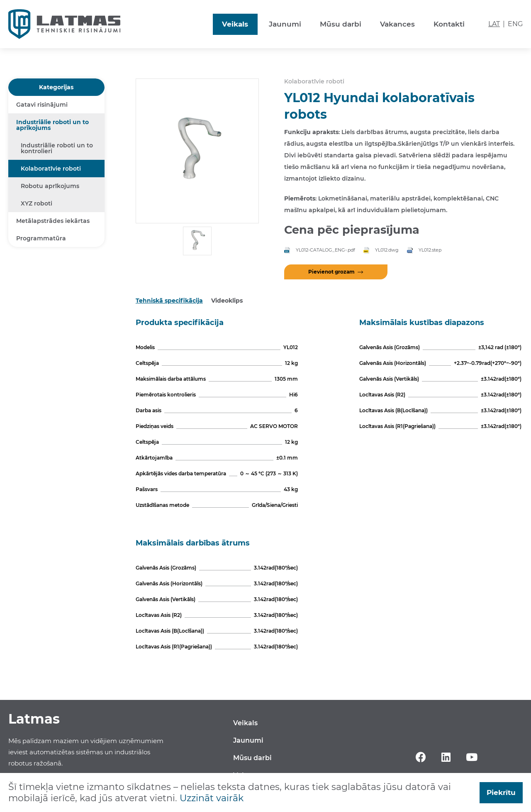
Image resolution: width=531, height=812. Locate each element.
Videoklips (227, 301)
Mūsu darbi (341, 24)
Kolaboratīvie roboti (51, 169)
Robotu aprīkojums (50, 186)
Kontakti (449, 24)
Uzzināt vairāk (212, 798)
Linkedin (446, 757)
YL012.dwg (387, 250)
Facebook (421, 757)
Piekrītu (501, 792)
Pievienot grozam (331, 272)
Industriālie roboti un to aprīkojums (52, 125)
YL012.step (430, 250)
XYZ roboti (37, 203)
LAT (494, 24)
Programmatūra (41, 238)
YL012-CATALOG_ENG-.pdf (325, 250)
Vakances (397, 24)
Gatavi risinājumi (42, 105)
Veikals (235, 24)
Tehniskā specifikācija (169, 301)
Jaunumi (285, 24)
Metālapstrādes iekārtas (53, 221)
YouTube (472, 757)
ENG (515, 24)
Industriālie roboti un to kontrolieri (57, 148)
